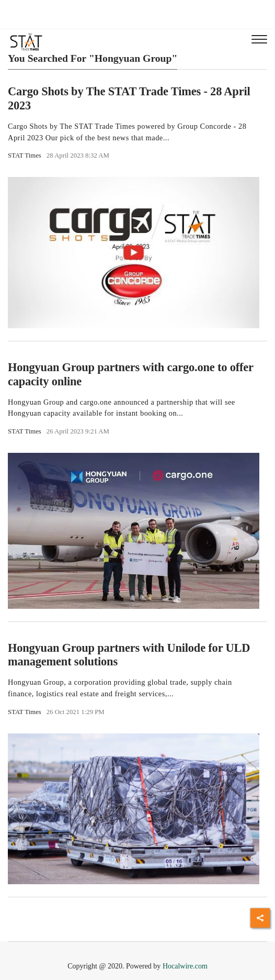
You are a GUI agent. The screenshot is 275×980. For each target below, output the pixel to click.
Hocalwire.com (185, 966)
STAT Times (25, 155)
